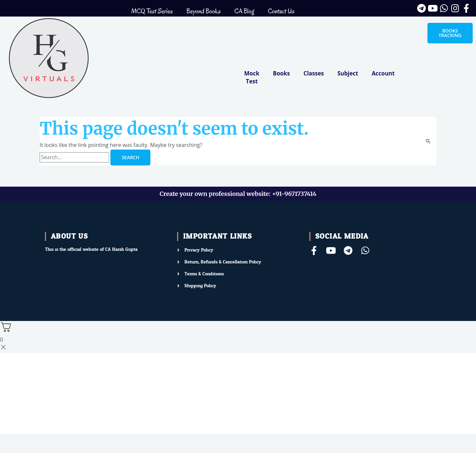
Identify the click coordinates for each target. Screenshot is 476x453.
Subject (348, 73)
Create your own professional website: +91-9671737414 (238, 194)
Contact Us (281, 11)
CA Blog (244, 11)
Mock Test (252, 77)
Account (383, 73)
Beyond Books (204, 11)
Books (281, 73)
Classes (314, 73)
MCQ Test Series (152, 11)
